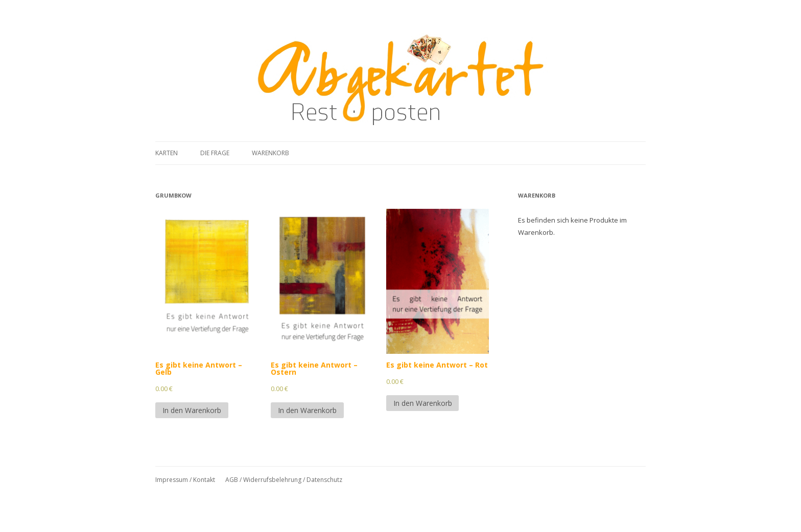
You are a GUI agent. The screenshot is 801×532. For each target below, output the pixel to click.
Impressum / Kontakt (185, 480)
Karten (167, 153)
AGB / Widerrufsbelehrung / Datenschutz (284, 480)
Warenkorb (270, 153)
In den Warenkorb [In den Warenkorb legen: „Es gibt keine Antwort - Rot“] (423, 403)
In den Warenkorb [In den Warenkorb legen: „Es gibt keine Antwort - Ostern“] (307, 410)
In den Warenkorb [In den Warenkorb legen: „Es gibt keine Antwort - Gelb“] (192, 410)
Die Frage (215, 153)
